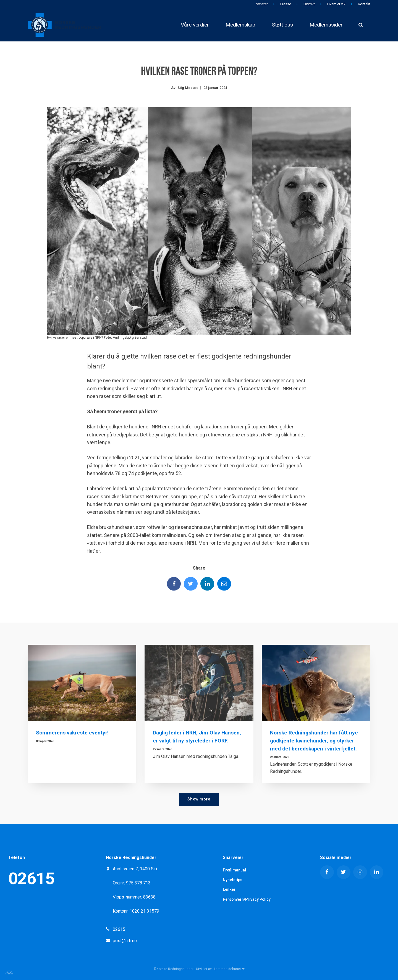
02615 (31, 878)
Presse (285, 4)
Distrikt (309, 4)
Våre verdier (195, 25)
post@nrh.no (125, 941)
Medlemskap (240, 25)
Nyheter (261, 4)
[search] (361, 25)
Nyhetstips (233, 880)
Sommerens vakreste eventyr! (72, 733)
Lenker (229, 890)
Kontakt (364, 4)
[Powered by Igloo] (8, 973)
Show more (199, 799)
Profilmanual (235, 870)
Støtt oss (282, 25)
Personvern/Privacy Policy (247, 899)
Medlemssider (326, 25)
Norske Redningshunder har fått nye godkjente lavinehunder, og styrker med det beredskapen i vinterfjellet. (314, 741)
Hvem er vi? (336, 4)
